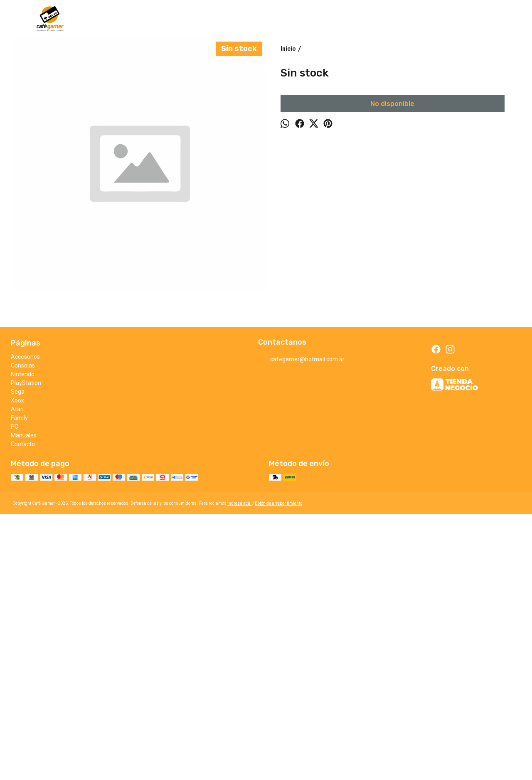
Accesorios (25, 610)
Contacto (23, 697)
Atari (17, 662)
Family (19, 671)
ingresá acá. (240, 757)
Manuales (24, 689)
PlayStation (26, 636)
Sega (18, 645)
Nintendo (23, 627)
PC (15, 680)
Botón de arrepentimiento (278, 757)
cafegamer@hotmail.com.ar (301, 613)
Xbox (17, 654)
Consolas (23, 619)
